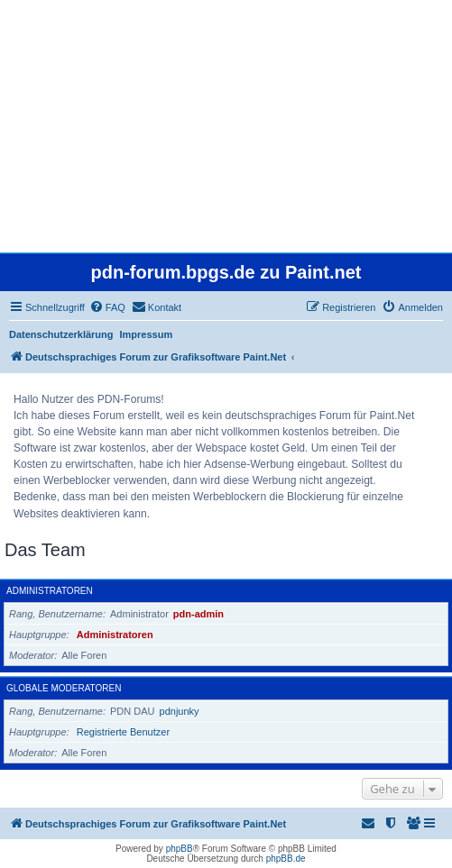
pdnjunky (180, 711)
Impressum (147, 334)
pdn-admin (198, 614)
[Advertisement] (226, 126)
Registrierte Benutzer (123, 732)
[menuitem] (107, 307)
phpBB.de (286, 859)
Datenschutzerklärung (61, 334)
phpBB (180, 849)
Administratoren (50, 591)
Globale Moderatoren (64, 688)
